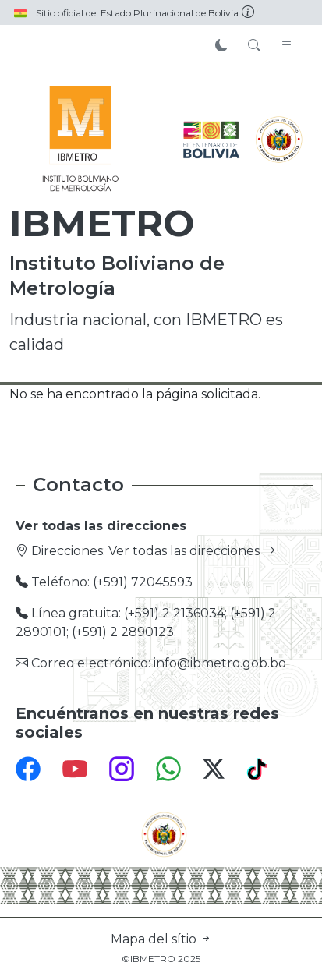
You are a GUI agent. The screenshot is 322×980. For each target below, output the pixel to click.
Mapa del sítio (161, 939)
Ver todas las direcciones (192, 551)
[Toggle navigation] (287, 46)
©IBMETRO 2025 (161, 959)
